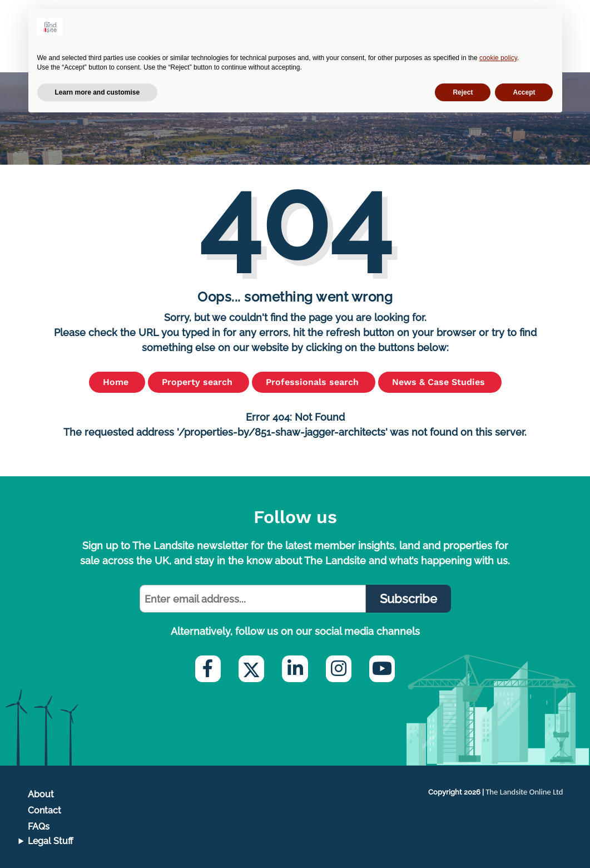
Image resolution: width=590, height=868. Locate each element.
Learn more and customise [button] (98, 92)
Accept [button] (524, 92)
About (41, 794)
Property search (199, 382)
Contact (44, 810)
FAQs (39, 827)
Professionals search (314, 382)
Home (117, 382)
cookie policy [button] (498, 58)
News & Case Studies (440, 382)
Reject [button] (463, 92)
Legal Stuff (51, 841)
